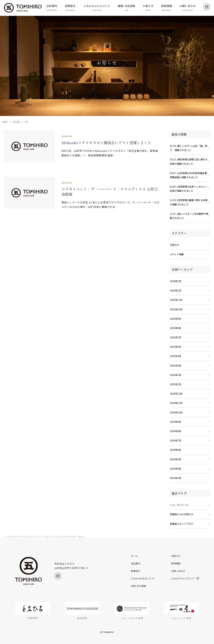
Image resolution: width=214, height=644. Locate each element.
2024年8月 (176, 431)
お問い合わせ (188, 8)
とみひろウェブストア (185, 579)
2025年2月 (176, 375)
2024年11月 (176, 403)
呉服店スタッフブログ (182, 524)
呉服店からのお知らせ (182, 514)
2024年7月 (176, 440)
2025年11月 (176, 300)
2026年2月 (176, 281)
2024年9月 (176, 422)
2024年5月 (176, 459)
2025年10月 (176, 309)
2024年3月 (176, 478)
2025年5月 (176, 347)
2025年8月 (176, 328)
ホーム (134, 556)
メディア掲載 (177, 254)
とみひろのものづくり (97, 8)
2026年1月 (176, 290)
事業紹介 (70, 8)
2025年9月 (176, 319)
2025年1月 (176, 384)
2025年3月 (176, 366)
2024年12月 (176, 394)
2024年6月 (176, 450)
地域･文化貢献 (126, 8)
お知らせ (148, 8)
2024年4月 (176, 469)
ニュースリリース (179, 505)
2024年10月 (176, 412)
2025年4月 (176, 356)
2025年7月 (176, 337)
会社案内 (52, 8)
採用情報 (167, 8)
